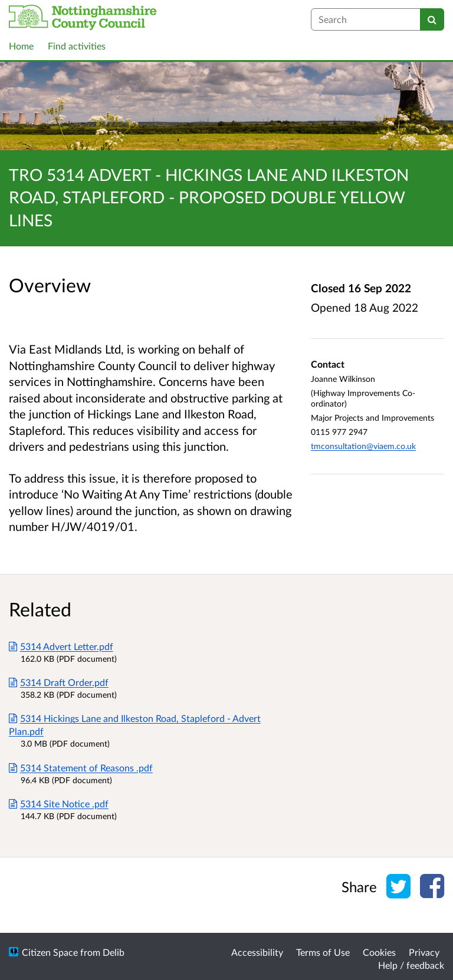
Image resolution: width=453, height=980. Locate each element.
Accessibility (257, 952)
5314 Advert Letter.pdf (61, 646)
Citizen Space (50, 952)
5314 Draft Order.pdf (59, 682)
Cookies (379, 952)
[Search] (432, 19)
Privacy (424, 952)
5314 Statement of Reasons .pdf (81, 768)
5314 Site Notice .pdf (59, 804)
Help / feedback (411, 965)
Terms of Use (323, 952)
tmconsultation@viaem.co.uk (363, 446)
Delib (114, 952)
